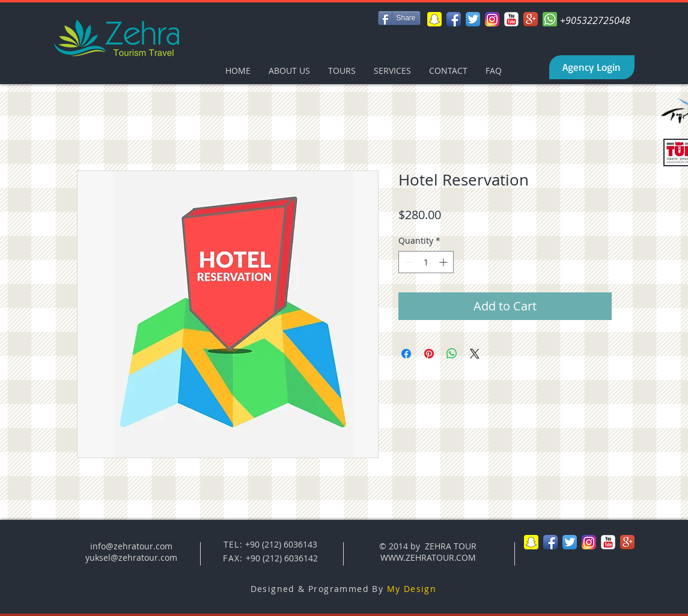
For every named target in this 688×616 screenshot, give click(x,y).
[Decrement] (408, 262)
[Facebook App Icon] (454, 19)
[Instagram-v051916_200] (492, 19)
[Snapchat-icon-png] (434, 19)
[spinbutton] (426, 262)
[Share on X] (475, 354)
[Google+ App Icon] (531, 19)
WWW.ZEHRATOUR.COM (428, 557)
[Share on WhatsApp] (452, 354)
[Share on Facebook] (406, 354)
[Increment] (444, 262)
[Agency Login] (592, 67)
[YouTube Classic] (511, 19)
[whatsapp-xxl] (550, 19)
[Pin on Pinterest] (429, 354)
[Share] (399, 18)
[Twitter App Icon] (473, 19)
